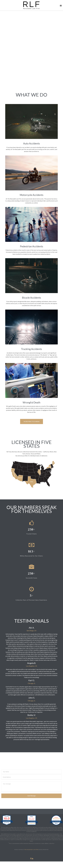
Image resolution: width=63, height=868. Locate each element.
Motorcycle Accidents (32, 195)
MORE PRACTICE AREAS (32, 421)
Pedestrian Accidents (31, 246)
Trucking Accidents (31, 349)
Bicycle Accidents (31, 298)
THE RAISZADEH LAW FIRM (31, 850)
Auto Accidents (31, 143)
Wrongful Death (31, 402)
